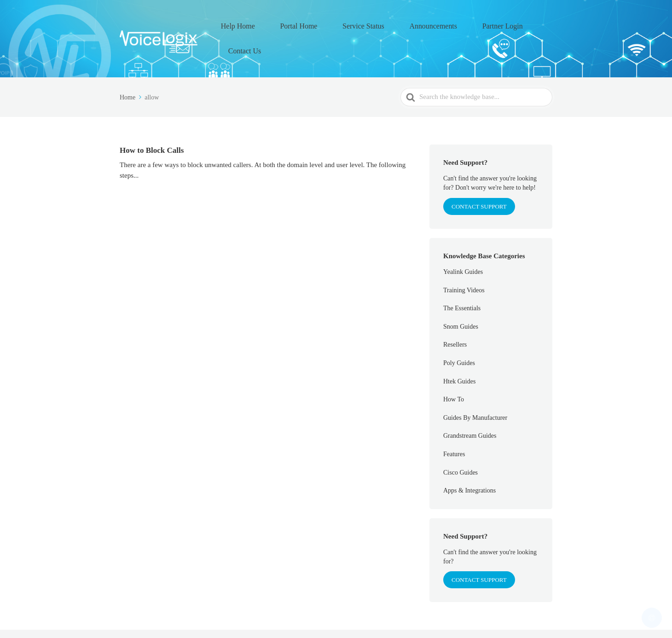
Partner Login (484, 23)
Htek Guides (459, 351)
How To (454, 369)
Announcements (428, 23)
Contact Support (479, 550)
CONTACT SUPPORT (479, 176)
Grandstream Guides (470, 406)
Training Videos (464, 260)
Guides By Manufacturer (475, 388)
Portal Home (319, 23)
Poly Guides (459, 333)
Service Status (371, 23)
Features (454, 424)
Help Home (271, 23)
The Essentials (462, 278)
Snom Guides (461, 297)
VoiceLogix (183, 619)
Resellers (455, 315)
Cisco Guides (461, 442)
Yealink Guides (463, 242)
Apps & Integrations (469, 461)
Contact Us (533, 23)
